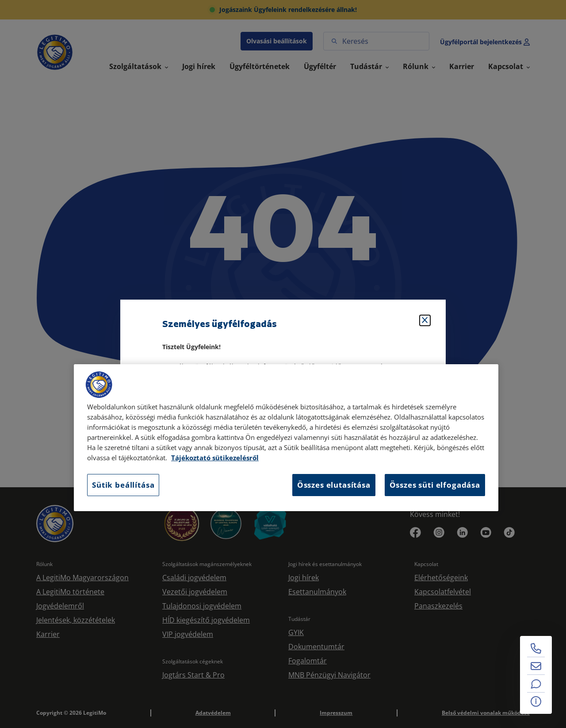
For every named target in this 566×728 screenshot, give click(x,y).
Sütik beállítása (123, 485)
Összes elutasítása (334, 485)
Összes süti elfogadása (435, 485)
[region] (286, 438)
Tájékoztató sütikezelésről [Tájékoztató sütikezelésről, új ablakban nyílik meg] (215, 458)
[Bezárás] (425, 320)
